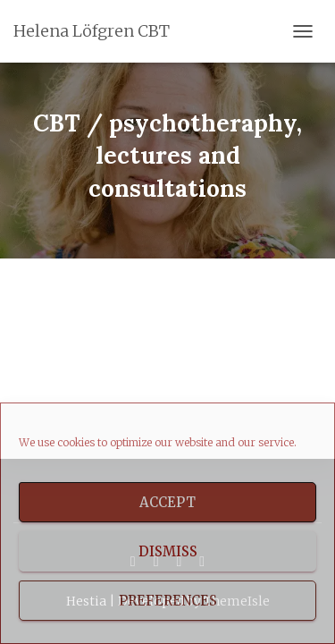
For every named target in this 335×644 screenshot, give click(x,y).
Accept (167, 502)
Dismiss (168, 551)
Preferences (168, 601)
